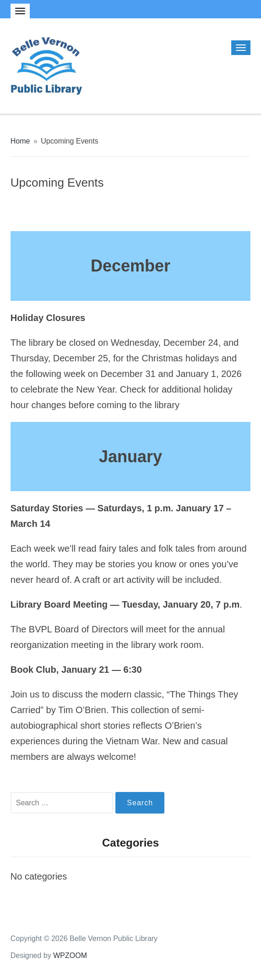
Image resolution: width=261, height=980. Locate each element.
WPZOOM (70, 955)
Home (20, 141)
